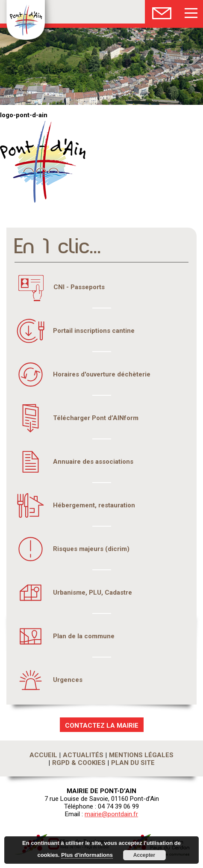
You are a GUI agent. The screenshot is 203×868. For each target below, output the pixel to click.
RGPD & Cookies (79, 763)
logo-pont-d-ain (24, 115)
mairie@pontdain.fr (111, 814)
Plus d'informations (87, 855)
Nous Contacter (162, 12)
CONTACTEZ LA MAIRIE (102, 726)
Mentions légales (141, 755)
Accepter (144, 855)
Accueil (43, 755)
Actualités (83, 755)
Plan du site (133, 763)
